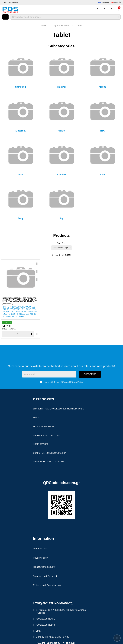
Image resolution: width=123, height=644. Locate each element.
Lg (61, 218)
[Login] (111, 10)
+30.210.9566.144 (45, 625)
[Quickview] (37, 264)
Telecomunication (43, 426)
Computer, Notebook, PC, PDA (50, 453)
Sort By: (61, 243)
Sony (21, 218)
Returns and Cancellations (47, 585)
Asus (21, 175)
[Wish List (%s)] (105, 10)
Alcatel (61, 131)
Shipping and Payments (45, 576)
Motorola (21, 131)
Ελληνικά (106, 2)
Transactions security (44, 567)
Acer (102, 175)
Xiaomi (102, 87)
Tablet (79, 25)
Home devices (41, 444)
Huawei (62, 87)
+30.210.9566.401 (11, 2)
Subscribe (90, 374)
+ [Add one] (32, 334)
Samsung (21, 87)
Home (44, 25)
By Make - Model (61, 25)
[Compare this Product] (98, 10)
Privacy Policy (76, 382)
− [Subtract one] (4, 334)
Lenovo (61, 175)
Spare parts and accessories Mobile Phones (58, 409)
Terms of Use (60, 382)
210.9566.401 (48, 619)
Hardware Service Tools (47, 435)
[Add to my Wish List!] (37, 272)
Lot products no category (49, 462)
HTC (102, 131)
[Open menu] (5, 17)
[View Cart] (118, 10)
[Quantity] (18, 334)
